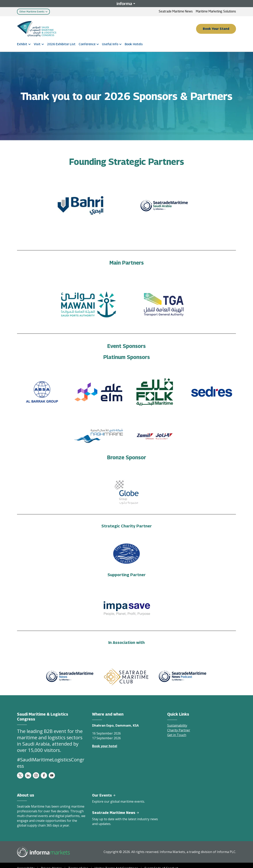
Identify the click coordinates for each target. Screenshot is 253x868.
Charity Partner (179, 730)
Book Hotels (134, 44)
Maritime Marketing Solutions (216, 11)
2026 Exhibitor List (61, 44)
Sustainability (177, 725)
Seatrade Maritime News (176, 11)
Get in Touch (177, 735)
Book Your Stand (216, 29)
